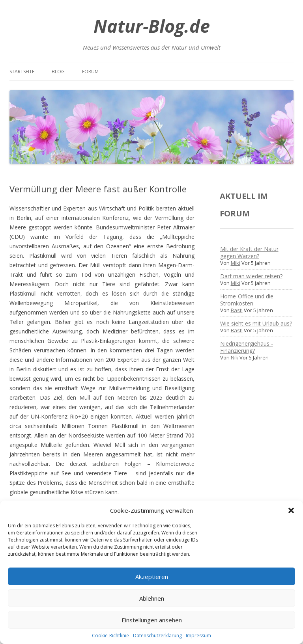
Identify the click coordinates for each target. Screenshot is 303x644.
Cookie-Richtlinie (110, 636)
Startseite (22, 72)
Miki (236, 263)
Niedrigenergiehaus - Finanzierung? (247, 347)
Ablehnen (152, 598)
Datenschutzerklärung (157, 636)
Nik (235, 357)
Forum (90, 72)
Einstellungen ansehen (152, 620)
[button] (291, 510)
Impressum (198, 636)
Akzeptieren (152, 577)
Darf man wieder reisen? (251, 276)
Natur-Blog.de (152, 26)
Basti (237, 310)
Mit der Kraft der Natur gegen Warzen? (249, 252)
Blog (58, 72)
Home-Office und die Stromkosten (247, 300)
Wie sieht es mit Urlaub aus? (256, 323)
